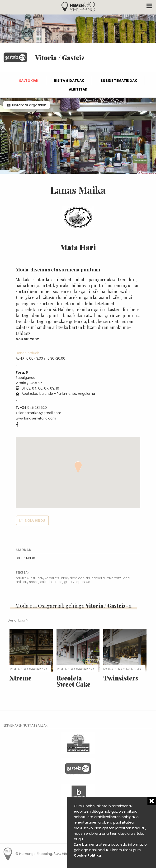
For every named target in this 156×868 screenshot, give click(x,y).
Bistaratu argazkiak (29, 105)
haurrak (22, 578)
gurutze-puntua (77, 582)
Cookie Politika (87, 855)
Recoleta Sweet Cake (73, 681)
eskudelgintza (51, 582)
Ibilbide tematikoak (118, 81)
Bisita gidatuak (69, 81)
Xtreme (21, 678)
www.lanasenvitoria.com (36, 418)
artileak (21, 582)
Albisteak (78, 89)
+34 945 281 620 (33, 408)
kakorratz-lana (57, 578)
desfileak (77, 578)
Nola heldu (35, 521)
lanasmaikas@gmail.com (40, 413)
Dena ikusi (16, 620)
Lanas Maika (25, 558)
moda (34, 582)
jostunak (36, 578)
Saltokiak (29, 81)
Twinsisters (121, 678)
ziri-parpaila (95, 578)
